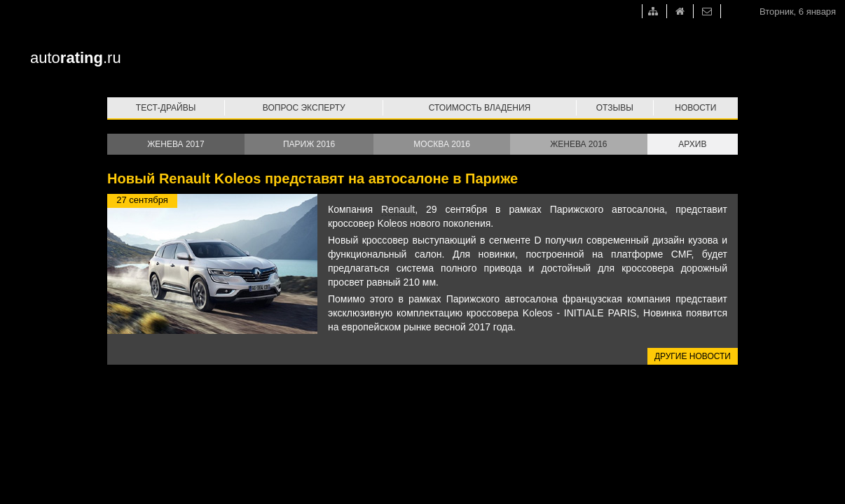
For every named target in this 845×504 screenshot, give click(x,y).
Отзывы (615, 108)
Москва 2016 (442, 144)
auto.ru (76, 58)
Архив (692, 144)
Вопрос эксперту (304, 108)
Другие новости (693, 356)
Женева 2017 (176, 144)
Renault (398, 209)
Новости (695, 108)
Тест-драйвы (166, 108)
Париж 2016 (309, 144)
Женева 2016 (578, 144)
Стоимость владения (480, 108)
